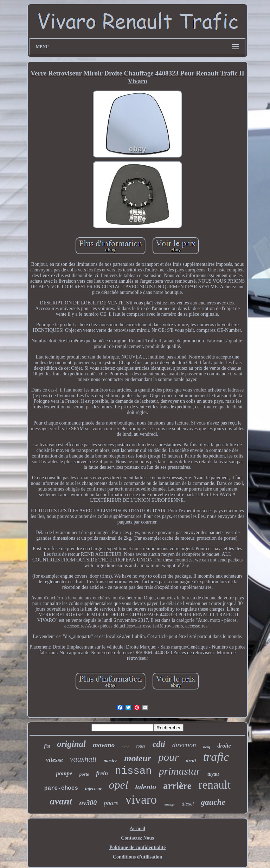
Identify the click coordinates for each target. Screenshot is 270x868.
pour (169, 757)
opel (119, 785)
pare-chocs (61, 788)
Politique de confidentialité (137, 847)
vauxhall (83, 759)
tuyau (213, 774)
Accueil (137, 828)
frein (102, 773)
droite (224, 746)
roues (141, 746)
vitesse (54, 760)
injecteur (94, 788)
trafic (216, 757)
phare (111, 803)
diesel (188, 804)
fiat (47, 746)
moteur (138, 758)
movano (104, 745)
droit (191, 761)
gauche (213, 802)
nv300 (88, 803)
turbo (125, 747)
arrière (177, 786)
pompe (64, 773)
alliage (169, 805)
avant (61, 801)
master (110, 761)
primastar (180, 771)
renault (215, 785)
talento (146, 787)
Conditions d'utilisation (137, 857)
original (71, 744)
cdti (159, 744)
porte (84, 774)
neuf (207, 747)
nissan (133, 771)
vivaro (141, 800)
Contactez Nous (137, 838)
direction (184, 745)
